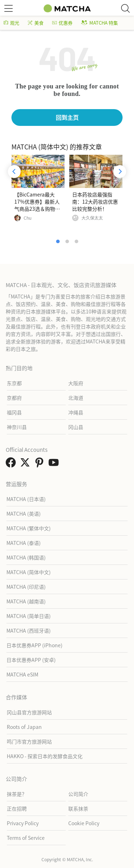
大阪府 (76, 383)
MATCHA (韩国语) (26, 557)
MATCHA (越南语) (26, 601)
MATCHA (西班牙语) (29, 630)
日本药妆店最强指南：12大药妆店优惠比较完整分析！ (95, 201)
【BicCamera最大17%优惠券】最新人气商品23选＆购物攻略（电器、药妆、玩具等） (37, 209)
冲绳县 (76, 412)
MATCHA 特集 (100, 23)
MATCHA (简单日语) (29, 616)
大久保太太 (92, 218)
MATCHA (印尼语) (26, 587)
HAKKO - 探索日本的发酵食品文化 (45, 756)
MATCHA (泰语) (24, 543)
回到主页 (67, 117)
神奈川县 (17, 427)
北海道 (76, 398)
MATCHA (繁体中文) (29, 528)
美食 (36, 23)
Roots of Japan (24, 727)
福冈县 (14, 412)
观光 (11, 23)
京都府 (14, 398)
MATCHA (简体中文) (29, 572)
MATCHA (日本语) (26, 499)
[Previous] (14, 172)
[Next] (120, 172)
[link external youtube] (55, 464)
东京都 (14, 383)
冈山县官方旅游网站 (29, 712)
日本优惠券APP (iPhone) (34, 645)
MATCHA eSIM (22, 674)
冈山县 (76, 427)
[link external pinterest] (41, 464)
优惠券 (62, 23)
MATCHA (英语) (24, 514)
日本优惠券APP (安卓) (31, 660)
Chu (28, 218)
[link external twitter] (26, 464)
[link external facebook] (12, 464)
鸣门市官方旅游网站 (29, 741)
